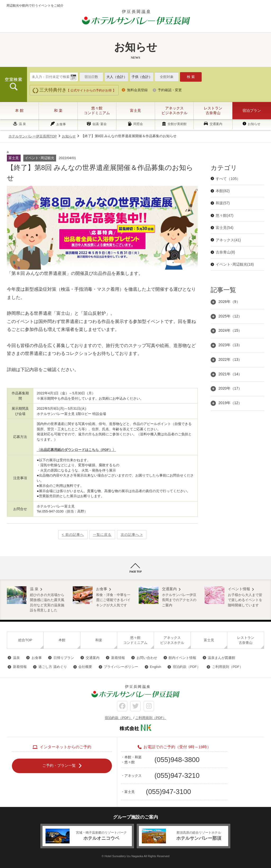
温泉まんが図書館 (222, 658)
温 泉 (22, 124)
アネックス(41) (228, 240)
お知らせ (254, 124)
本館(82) (223, 191)
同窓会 (138, 124)
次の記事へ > (132, 535)
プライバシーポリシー (121, 667)
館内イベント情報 (182, 658)
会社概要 (85, 667)
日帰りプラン (64, 658)
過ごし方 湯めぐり (53, 667)
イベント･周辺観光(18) (235, 264)
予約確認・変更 (170, 90)
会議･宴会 (100, 124)
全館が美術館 (177, 124)
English (155, 667)
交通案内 (216, 124)
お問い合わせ (147, 658)
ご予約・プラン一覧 (59, 765)
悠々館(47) (225, 215)
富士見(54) (225, 228)
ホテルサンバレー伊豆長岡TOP (33, 136)
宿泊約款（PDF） (187, 667)
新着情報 (118, 658)
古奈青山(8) (225, 252)
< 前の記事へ (73, 535)
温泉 (16, 658)
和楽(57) (223, 203)
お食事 (61, 124)
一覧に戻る (102, 535)
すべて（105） (228, 179)
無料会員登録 (137, 90)
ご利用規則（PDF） (227, 667)
